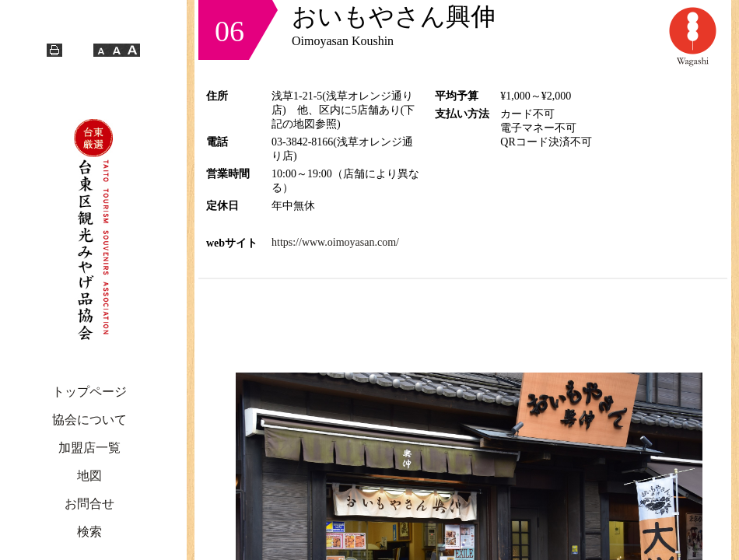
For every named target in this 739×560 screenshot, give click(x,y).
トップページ (89, 392)
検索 (89, 532)
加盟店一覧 (89, 448)
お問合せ (89, 504)
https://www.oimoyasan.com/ (335, 242)
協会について (89, 420)
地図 (89, 476)
